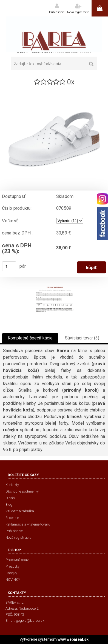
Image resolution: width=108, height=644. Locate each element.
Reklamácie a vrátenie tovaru (28, 524)
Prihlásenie (57, 12)
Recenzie (12, 518)
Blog (9, 505)
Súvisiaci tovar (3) (82, 338)
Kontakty (12, 485)
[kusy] (9, 266)
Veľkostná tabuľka (20, 511)
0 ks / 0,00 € (100, 8)
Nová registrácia (78, 12)
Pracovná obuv (17, 560)
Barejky (11, 573)
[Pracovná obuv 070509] (54, 89)
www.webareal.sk (73, 639)
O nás (10, 498)
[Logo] (54, 34)
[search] (91, 64)
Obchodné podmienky (22, 491)
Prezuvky (12, 566)
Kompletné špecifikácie (30, 338)
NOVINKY (13, 580)
